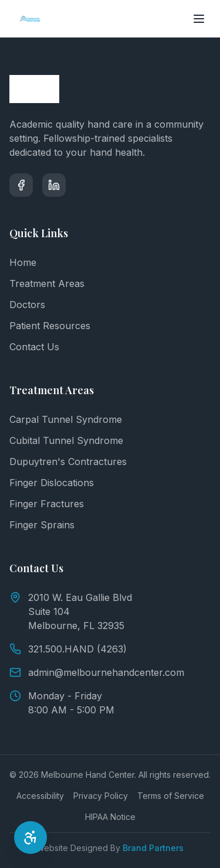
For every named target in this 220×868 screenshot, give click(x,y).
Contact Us (34, 347)
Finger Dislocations (52, 483)
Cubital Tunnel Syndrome (66, 440)
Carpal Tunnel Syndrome (66, 419)
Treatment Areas (47, 283)
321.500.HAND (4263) (68, 649)
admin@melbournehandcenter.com (97, 672)
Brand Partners (153, 848)
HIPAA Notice (110, 817)
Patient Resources (50, 326)
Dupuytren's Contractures (68, 462)
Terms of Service (171, 796)
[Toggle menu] (199, 19)
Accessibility (40, 796)
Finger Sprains (42, 525)
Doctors (27, 305)
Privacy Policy (101, 796)
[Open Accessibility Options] (31, 838)
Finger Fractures (47, 504)
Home (23, 262)
